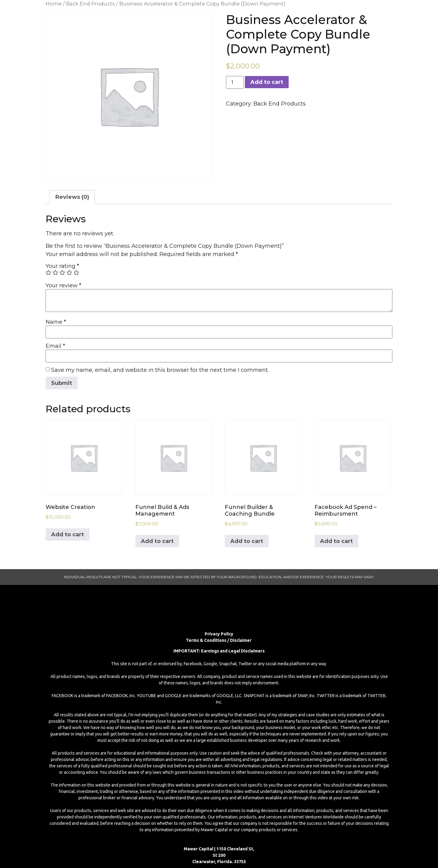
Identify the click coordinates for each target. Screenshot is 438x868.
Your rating (62, 266)
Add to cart (267, 82)
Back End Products (90, 4)
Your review (63, 285)
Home (54, 4)
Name (56, 322)
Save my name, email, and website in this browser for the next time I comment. (160, 370)
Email (55, 346)
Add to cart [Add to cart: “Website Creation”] (68, 534)
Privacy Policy (219, 634)
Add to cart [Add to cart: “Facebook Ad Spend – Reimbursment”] (336, 541)
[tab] (72, 197)
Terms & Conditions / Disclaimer (219, 640)
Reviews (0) (72, 197)
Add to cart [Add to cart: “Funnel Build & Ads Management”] (157, 541)
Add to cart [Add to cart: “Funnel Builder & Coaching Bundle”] (247, 541)
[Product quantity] (235, 82)
